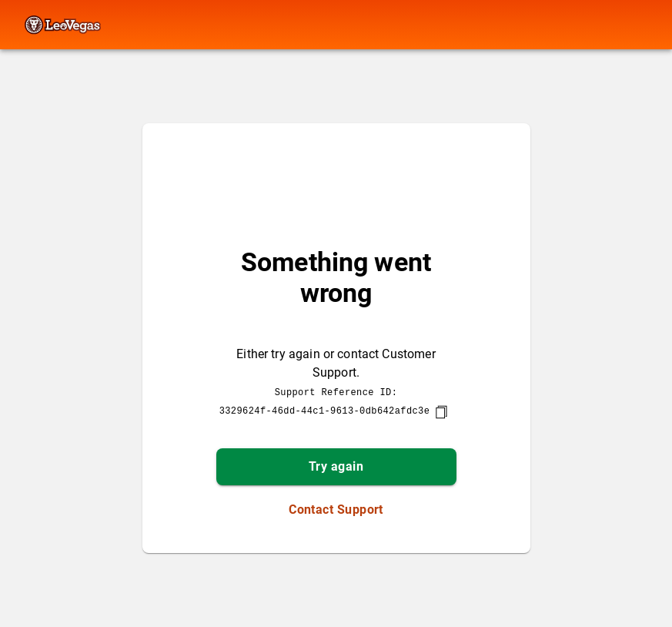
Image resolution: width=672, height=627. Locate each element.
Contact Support (336, 510)
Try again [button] (336, 466)
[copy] (441, 412)
